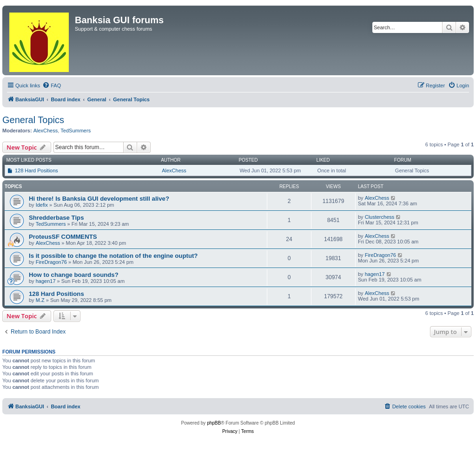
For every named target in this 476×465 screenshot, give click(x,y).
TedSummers (76, 131)
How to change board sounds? (74, 275)
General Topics (33, 120)
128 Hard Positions (36, 170)
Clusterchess (380, 217)
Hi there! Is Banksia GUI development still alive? (99, 199)
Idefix (42, 205)
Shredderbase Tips (56, 218)
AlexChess (46, 131)
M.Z (40, 300)
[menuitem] (52, 85)
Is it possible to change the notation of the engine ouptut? (113, 256)
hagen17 (46, 281)
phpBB (214, 423)
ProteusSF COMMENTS (63, 237)
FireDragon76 (51, 262)
